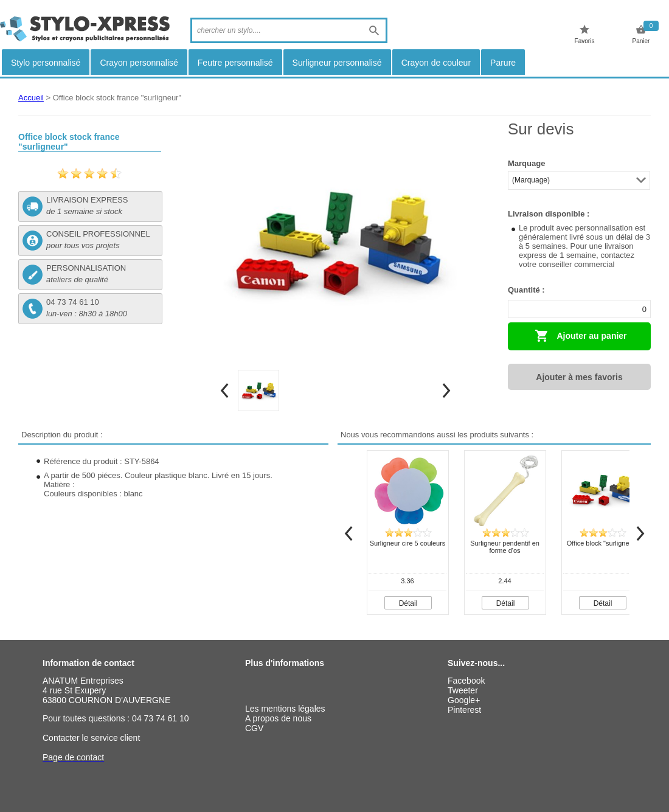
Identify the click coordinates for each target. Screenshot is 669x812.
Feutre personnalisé (235, 63)
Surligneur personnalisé (337, 63)
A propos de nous (278, 718)
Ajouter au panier (581, 336)
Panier (641, 34)
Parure (503, 63)
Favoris (585, 34)
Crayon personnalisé (139, 63)
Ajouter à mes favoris (579, 377)
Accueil (31, 98)
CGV (254, 728)
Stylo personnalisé (46, 63)
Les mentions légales (285, 709)
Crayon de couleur (436, 63)
